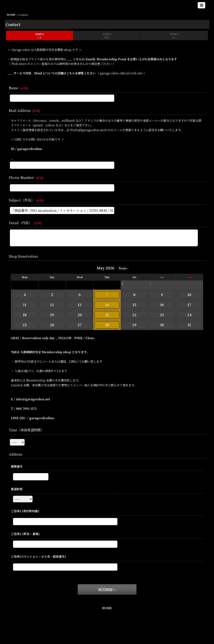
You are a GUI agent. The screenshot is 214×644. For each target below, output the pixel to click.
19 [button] (52, 315)
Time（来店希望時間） (26, 430)
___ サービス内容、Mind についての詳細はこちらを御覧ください (52, 73)
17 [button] (189, 305)
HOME (107, 608)
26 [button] (52, 325)
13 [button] (80, 305)
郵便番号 (17, 466)
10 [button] (189, 295)
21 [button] (107, 315)
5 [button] (52, 295)
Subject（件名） (22, 200)
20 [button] (80, 315)
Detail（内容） (20, 223)
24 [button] (189, 315)
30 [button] (162, 325)
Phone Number (21, 177)
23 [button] (162, 315)
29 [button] (134, 325)
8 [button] (134, 295)
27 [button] (80, 325)
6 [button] (80, 295)
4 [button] (25, 295)
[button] (201, 5)
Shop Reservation (23, 256)
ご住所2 (25, 534)
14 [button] (107, 305)
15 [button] (134, 305)
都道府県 (17, 489)
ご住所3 (38, 556)
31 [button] (189, 325)
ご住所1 (25, 511)
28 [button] (107, 325)
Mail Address (20, 110)
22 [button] (134, 315)
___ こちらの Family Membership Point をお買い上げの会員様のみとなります (122, 59)
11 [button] (25, 305)
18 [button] (25, 315)
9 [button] (162, 295)
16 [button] (162, 305)
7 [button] (107, 295)
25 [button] (25, 325)
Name (14, 88)
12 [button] (52, 305)
